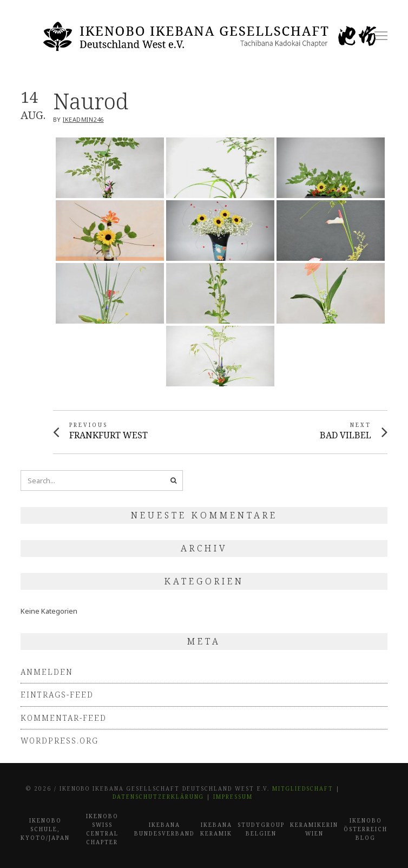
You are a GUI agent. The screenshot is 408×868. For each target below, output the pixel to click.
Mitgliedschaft (303, 788)
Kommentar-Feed (64, 718)
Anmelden (47, 672)
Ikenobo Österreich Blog (366, 829)
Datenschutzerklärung (158, 797)
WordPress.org (60, 741)
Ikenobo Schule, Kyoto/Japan (45, 829)
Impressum (233, 797)
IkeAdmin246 (83, 119)
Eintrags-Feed (57, 695)
